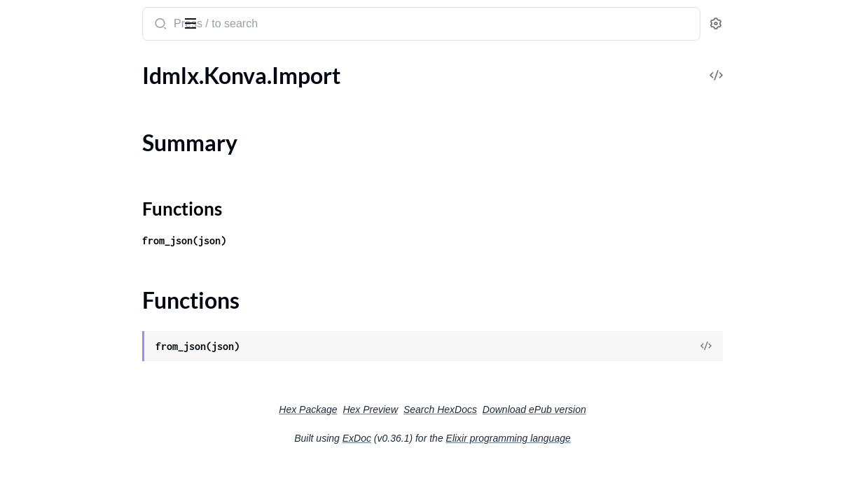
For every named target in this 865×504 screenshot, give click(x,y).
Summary (46, 118)
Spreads (30, 425)
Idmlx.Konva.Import (59, 93)
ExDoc (462, 438)
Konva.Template (49, 179)
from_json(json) (294, 240)
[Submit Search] (269, 25)
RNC (22, 330)
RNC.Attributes (48, 349)
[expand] (196, 94)
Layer (24, 198)
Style (22, 481)
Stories (27, 443)
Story (23, 462)
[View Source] (806, 347)
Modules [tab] (79, 65)
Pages (25, 273)
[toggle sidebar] (192, 22)
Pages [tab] (25, 65)
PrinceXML (37, 311)
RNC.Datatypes (48, 368)
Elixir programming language (614, 438)
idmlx (27, 17)
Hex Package (413, 409)
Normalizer (37, 236)
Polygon (30, 292)
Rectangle (34, 387)
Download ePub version (639, 409)
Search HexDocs (545, 409)
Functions (47, 135)
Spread (27, 406)
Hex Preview (475, 409)
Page (22, 254)
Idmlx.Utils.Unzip (52, 160)
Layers (26, 217)
